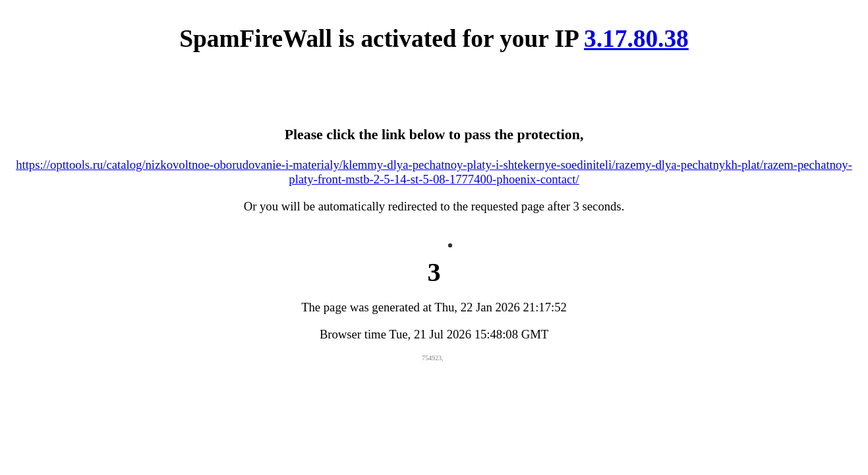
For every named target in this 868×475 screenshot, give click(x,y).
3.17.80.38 (636, 39)
